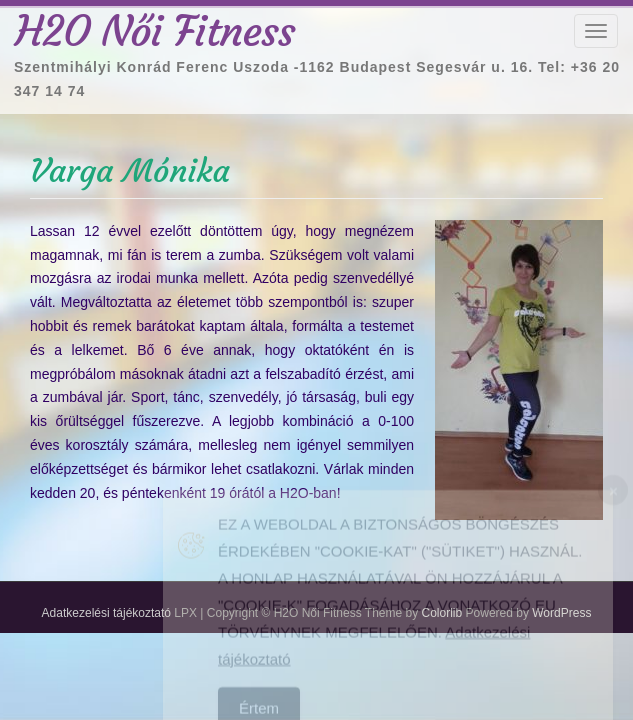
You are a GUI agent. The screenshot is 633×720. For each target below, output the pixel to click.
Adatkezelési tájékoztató (106, 613)
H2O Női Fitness (155, 31)
